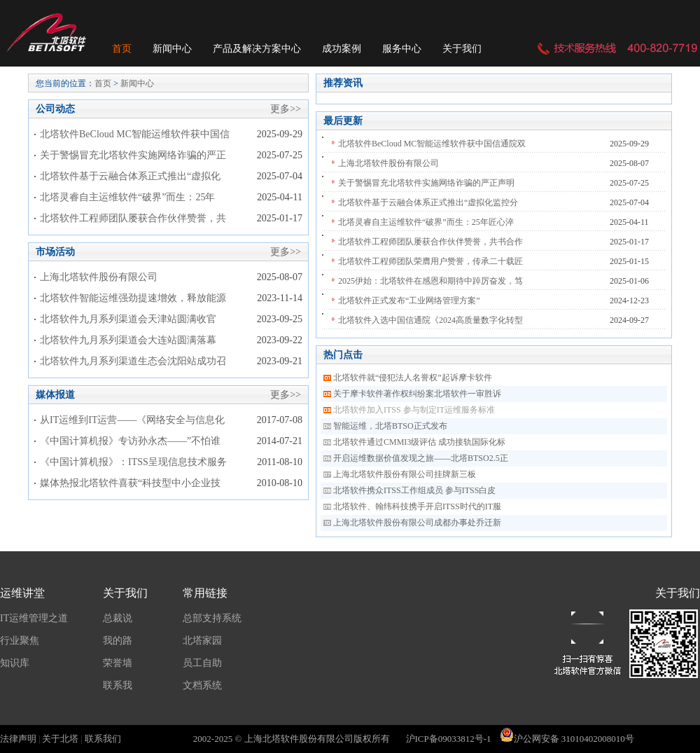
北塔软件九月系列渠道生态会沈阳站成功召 (133, 361)
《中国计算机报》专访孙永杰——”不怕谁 (130, 441)
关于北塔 (60, 739)
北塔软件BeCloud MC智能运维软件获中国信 (135, 134)
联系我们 (103, 739)
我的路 (118, 641)
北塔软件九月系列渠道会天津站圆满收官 (128, 319)
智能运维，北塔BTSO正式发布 (390, 426)
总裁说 (118, 618)
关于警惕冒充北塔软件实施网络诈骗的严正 (133, 155)
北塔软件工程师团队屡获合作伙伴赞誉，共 (133, 218)
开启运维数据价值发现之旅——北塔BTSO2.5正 (421, 458)
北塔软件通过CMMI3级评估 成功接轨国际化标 (419, 442)
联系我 (118, 685)
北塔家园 (202, 641)
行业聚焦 (20, 641)
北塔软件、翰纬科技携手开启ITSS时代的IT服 (417, 506)
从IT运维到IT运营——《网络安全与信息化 (132, 420)
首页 (122, 49)
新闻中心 (172, 49)
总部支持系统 (212, 618)
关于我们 (462, 49)
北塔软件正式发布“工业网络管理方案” (409, 300)
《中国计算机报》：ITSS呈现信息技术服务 (133, 462)
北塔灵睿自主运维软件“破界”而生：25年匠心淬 (426, 222)
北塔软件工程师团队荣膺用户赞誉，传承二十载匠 (430, 261)
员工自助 (202, 663)
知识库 (15, 663)
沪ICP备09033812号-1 (449, 739)
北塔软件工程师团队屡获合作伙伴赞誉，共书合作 (430, 242)
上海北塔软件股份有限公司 (99, 277)
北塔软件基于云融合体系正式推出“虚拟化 (130, 176)
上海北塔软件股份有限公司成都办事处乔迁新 (417, 523)
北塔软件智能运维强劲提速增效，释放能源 (133, 298)
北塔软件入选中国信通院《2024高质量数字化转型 (430, 320)
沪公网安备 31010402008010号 (567, 739)
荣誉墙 (118, 663)
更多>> (286, 109)
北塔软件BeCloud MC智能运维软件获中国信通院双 (432, 144)
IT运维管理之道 (34, 618)
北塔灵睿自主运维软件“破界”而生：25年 (127, 197)
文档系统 (202, 685)
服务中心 (402, 49)
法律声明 (18, 739)
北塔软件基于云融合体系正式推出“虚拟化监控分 (428, 202)
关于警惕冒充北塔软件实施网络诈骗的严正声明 (426, 183)
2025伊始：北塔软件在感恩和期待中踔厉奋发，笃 (430, 281)
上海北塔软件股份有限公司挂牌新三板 (405, 474)
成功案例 (342, 49)
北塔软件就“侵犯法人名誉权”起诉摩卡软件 (413, 378)
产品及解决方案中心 (257, 49)
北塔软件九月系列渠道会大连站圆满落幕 (128, 340)
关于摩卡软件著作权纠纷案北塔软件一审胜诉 (417, 394)
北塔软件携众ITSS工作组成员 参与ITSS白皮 (414, 490)
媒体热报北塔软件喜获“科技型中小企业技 (130, 483)
